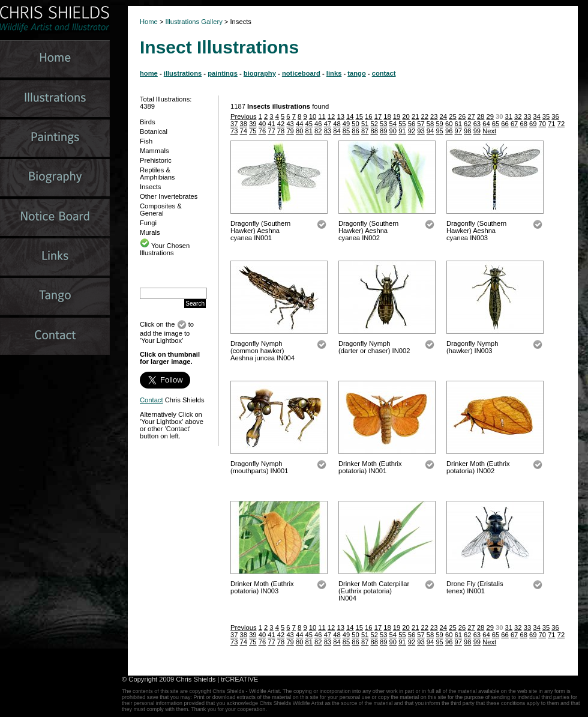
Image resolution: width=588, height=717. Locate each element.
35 (546, 116)
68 (523, 124)
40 (262, 124)
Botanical (154, 132)
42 (281, 124)
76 (262, 131)
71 (551, 124)
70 (542, 124)
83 (328, 131)
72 (561, 124)
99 (477, 131)
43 (290, 124)
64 (486, 124)
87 (365, 131)
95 (439, 131)
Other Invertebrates (169, 196)
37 (234, 124)
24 (443, 116)
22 (424, 116)
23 (434, 116)
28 (481, 116)
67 (514, 124)
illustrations (183, 73)
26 (462, 116)
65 (496, 124)
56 (412, 124)
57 (421, 124)
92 (412, 131)
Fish (146, 141)
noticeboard (301, 73)
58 (430, 124)
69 (533, 124)
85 (346, 131)
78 (281, 131)
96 (449, 131)
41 (271, 124)
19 (397, 116)
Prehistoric (156, 160)
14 (350, 116)
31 (509, 116)
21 (415, 116)
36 (555, 116)
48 (337, 124)
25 (452, 116)
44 (299, 124)
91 (402, 131)
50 (355, 124)
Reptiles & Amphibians (157, 174)
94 (430, 131)
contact (384, 73)
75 (253, 131)
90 (393, 131)
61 (458, 124)
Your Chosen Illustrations (165, 249)
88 (374, 131)
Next (489, 131)
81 (309, 131)
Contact (151, 400)
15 (359, 116)
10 (313, 116)
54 (393, 124)
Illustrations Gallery (193, 22)
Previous (244, 116)
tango (356, 73)
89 (383, 131)
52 (374, 124)
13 (340, 116)
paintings (223, 73)
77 (271, 131)
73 (234, 131)
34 (536, 116)
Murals (150, 232)
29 (490, 116)
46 (318, 124)
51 (365, 124)
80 (299, 131)
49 (346, 124)
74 (244, 131)
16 (368, 116)
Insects (150, 187)
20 (406, 116)
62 (467, 124)
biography (260, 73)
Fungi (148, 223)
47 (328, 124)
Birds (148, 122)
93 (421, 131)
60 (449, 124)
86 (355, 131)
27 (471, 116)
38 (244, 124)
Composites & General (161, 210)
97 (458, 131)
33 (527, 116)
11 (322, 116)
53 (383, 124)
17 (378, 116)
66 (505, 124)
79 (290, 131)
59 (439, 124)
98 (467, 131)
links (334, 73)
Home (149, 22)
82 (318, 131)
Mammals (154, 151)
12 (331, 116)
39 (253, 124)
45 (309, 124)
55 (402, 124)
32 (518, 116)
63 (477, 124)
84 (337, 131)
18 (387, 116)
